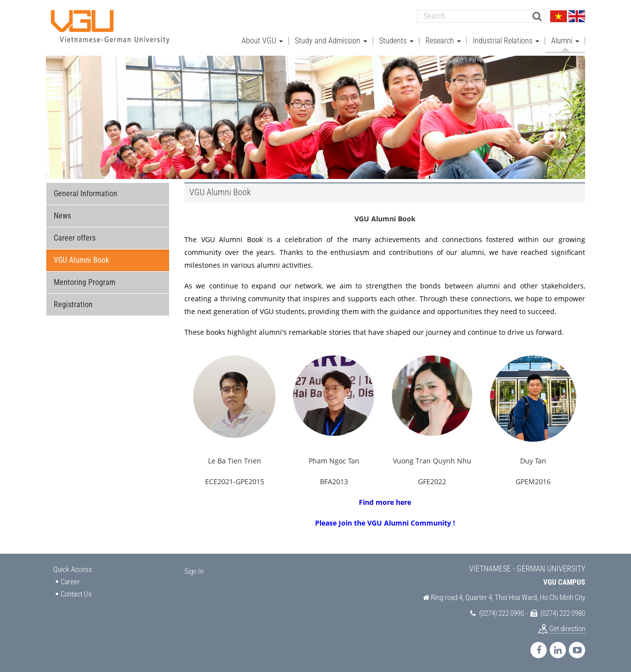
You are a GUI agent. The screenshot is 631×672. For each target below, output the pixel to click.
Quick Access (73, 568)
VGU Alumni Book (81, 259)
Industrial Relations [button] (506, 40)
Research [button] (443, 40)
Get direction (567, 628)
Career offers (75, 237)
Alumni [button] (565, 40)
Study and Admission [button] (331, 40)
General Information (86, 193)
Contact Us (76, 593)
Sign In (194, 570)
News (62, 215)
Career (70, 581)
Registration (73, 303)
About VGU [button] (262, 40)
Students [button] (396, 40)
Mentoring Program (85, 281)
